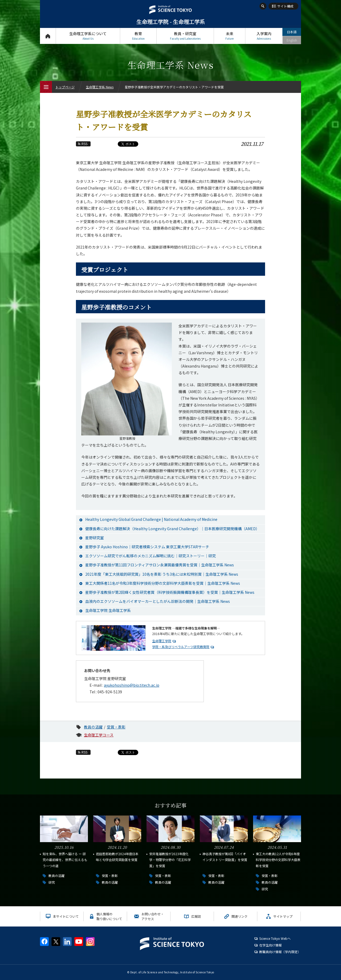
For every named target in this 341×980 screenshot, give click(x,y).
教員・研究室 (185, 36)
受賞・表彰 (116, 727)
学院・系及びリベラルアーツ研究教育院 (181, 647)
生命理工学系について (88, 36)
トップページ (48, 36)
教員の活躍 (93, 727)
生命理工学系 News (100, 87)
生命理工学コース (99, 735)
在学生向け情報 (270, 945)
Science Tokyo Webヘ (275, 938)
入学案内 (264, 36)
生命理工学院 (162, 641)
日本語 (292, 32)
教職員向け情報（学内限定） (280, 952)
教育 (138, 36)
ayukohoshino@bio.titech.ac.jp (132, 685)
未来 (230, 36)
